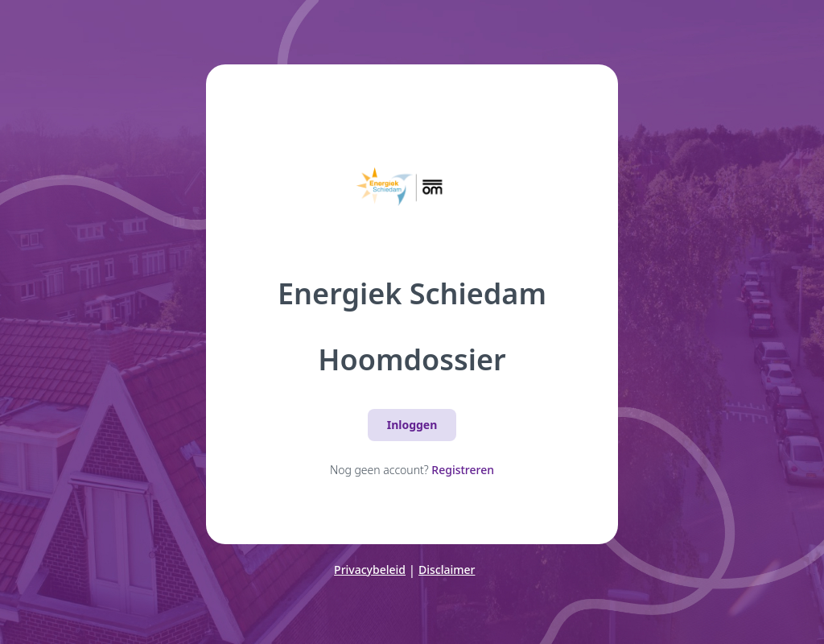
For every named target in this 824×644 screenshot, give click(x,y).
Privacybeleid (370, 570)
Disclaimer (447, 570)
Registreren (463, 470)
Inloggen (412, 425)
